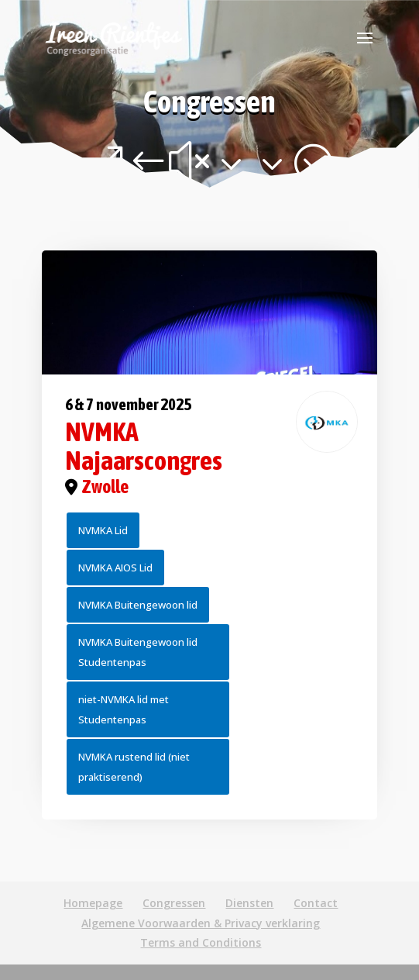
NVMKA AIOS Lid (115, 568)
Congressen (174, 903)
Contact (316, 903)
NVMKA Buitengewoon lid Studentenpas (138, 652)
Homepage (93, 903)
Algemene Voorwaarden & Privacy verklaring (201, 923)
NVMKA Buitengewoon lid (138, 605)
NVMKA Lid (103, 530)
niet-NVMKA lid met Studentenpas (124, 709)
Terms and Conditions (201, 942)
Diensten (249, 903)
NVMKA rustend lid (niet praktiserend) (134, 767)
